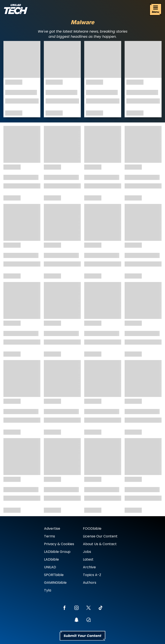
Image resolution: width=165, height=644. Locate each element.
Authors (90, 583)
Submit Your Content (82, 636)
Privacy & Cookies (59, 544)
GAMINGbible (55, 583)
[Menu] (156, 9)
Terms (50, 536)
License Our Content (100, 536)
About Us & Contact (100, 544)
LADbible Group (57, 552)
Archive (89, 567)
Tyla (48, 590)
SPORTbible (54, 575)
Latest (88, 559)
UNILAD (50, 567)
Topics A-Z (92, 575)
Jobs (87, 552)
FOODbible (92, 529)
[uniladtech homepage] (16, 10)
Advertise (52, 529)
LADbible (51, 559)
